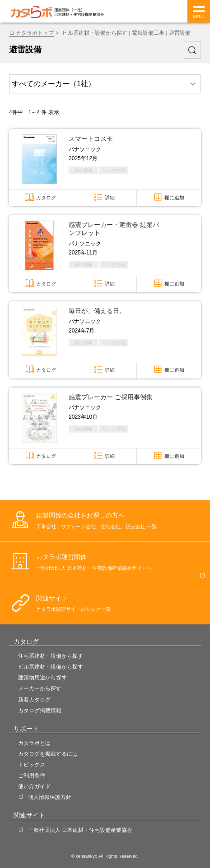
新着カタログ (34, 700)
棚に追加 (174, 198)
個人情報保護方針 (50, 797)
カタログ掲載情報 (40, 711)
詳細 (110, 198)
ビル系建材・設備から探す (51, 667)
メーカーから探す (40, 688)
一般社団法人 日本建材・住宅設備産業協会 (80, 830)
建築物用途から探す (42, 678)
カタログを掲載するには (48, 754)
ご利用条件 (32, 776)
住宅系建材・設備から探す (51, 656)
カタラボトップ (35, 33)
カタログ (46, 198)
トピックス (32, 765)
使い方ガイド (34, 786)
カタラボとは (34, 743)
